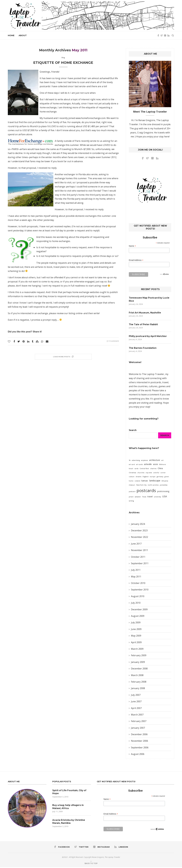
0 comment (113, 341)
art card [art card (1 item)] (132, 465)
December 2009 (139, 610)
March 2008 (137, 676)
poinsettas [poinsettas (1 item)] (164, 486)
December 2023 (139, 531)
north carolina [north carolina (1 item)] (153, 486)
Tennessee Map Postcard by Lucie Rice (150, 299)
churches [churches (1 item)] (141, 473)
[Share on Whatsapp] (42, 341)
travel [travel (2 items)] (150, 497)
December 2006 (139, 735)
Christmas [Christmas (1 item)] (132, 473)
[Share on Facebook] (14, 341)
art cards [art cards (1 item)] (139, 465)
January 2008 (138, 689)
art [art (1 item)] (162, 461)
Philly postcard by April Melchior (149, 337)
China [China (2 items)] (160, 469)
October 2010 (138, 584)
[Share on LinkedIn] (28, 341)
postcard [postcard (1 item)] (132, 492)
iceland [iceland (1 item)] (137, 482)
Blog (63, 57)
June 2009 (136, 630)
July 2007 (136, 696)
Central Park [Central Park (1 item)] (144, 469)
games (162, 387)
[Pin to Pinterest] (24, 341)
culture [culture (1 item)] (132, 477)
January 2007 (138, 729)
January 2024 (138, 525)
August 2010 (138, 597)
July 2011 (136, 571)
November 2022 (139, 538)
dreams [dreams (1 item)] (138, 477)
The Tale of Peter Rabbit (144, 325)
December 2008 (139, 669)
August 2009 (138, 617)
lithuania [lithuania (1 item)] (165, 482)
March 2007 (137, 715)
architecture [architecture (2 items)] (155, 461)
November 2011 (139, 551)
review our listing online (69, 313)
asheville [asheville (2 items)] (148, 465)
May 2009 (136, 637)
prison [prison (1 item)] (131, 497)
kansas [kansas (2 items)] (145, 481)
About (23, 35)
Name (132, 246)
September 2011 (140, 564)
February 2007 (139, 722)
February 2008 (139, 683)
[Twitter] (162, 35)
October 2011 (138, 558)
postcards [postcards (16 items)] (146, 491)
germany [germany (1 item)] (160, 477)
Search (133, 431)
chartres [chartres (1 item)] (153, 469)
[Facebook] (158, 35)
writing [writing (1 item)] (131, 502)
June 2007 (136, 702)
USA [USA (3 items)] (165, 497)
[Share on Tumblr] (33, 341)
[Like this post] (9, 341)
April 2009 (136, 643)
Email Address (136, 260)
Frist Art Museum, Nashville (146, 313)
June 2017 (136, 544)
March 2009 (137, 650)
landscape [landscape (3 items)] (155, 481)
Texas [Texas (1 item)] (144, 497)
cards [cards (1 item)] (136, 469)
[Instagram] (165, 35)
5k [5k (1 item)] (130, 461)
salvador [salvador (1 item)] (138, 497)
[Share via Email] (47, 341)
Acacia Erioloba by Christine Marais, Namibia (69, 823)
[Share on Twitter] (19, 341)
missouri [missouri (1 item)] (132, 486)
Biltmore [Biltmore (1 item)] (163, 465)
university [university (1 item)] (157, 497)
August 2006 (138, 755)
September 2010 (140, 590)
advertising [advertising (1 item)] (136, 461)
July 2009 (136, 623)
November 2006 (139, 742)
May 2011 (136, 577)
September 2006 (140, 748)
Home (11, 35)
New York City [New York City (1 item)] (141, 486)
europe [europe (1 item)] (153, 477)
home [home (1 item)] (131, 482)
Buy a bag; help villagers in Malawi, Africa (69, 808)
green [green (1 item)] (167, 477)
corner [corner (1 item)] (163, 473)
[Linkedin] (168, 35)
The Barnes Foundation (143, 349)
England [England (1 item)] (146, 477)
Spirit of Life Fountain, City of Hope (70, 793)
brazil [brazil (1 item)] (131, 469)
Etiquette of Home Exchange (63, 63)
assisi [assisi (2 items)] (155, 465)
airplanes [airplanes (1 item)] (144, 461)
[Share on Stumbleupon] (37, 341)
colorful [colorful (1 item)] (156, 473)
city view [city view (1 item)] (149, 473)
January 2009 (138, 663)
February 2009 (139, 656)
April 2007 (136, 709)
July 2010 (136, 604)
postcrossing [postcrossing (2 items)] (163, 492)
